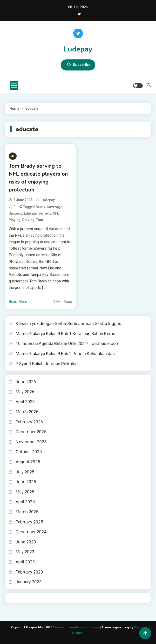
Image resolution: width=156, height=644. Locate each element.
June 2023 (26, 542)
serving (28, 220)
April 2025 (25, 502)
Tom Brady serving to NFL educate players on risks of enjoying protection (38, 178)
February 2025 (29, 522)
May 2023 (25, 552)
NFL (56, 213)
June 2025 (26, 482)
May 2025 (25, 492)
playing (15, 220)
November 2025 (31, 442)
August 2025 (28, 462)
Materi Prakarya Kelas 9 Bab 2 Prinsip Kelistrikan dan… (67, 354)
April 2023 (25, 562)
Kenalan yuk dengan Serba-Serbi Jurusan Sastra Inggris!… (71, 323)
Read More (18, 302)
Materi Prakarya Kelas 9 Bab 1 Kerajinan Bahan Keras (65, 334)
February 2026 (29, 422)
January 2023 (29, 582)
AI (13, 156)
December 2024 (31, 532)
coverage (54, 207)
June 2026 (26, 382)
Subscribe (78, 65)
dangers (15, 213)
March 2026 (27, 412)
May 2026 (25, 392)
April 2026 (25, 402)
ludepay (48, 200)
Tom (40, 220)
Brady (40, 207)
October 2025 (29, 452)
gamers (45, 213)
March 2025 (27, 512)
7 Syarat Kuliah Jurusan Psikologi (47, 364)
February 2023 (29, 572)
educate (30, 213)
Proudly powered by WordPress (76, 627)
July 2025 (25, 472)
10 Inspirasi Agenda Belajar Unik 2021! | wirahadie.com (68, 343)
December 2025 (31, 432)
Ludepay (78, 49)
